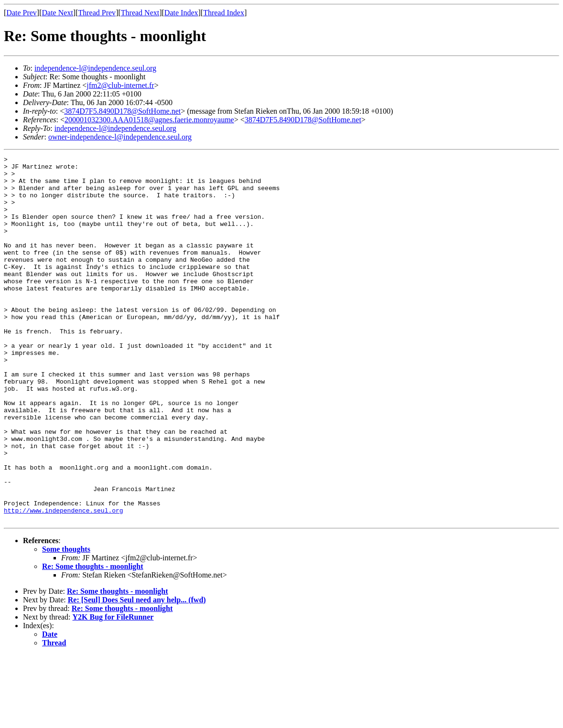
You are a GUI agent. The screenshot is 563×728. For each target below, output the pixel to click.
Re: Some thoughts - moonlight (93, 639)
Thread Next (140, 13)
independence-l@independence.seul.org (95, 68)
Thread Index (224, 13)
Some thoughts (66, 622)
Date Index (181, 13)
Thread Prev (97, 13)
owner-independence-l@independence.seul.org (120, 137)
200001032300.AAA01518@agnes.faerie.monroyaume (149, 120)
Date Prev (22, 13)
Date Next (58, 13)
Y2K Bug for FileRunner (113, 690)
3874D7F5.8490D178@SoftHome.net (122, 111)
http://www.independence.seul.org (64, 582)
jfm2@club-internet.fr (120, 85)
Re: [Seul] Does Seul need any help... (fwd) (137, 673)
